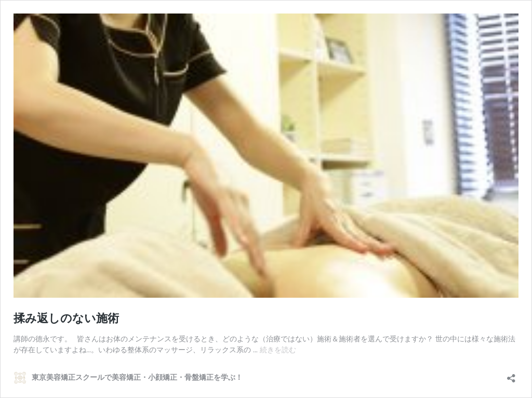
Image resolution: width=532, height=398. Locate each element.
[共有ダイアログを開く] (511, 375)
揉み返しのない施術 (66, 318)
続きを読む (278, 350)
